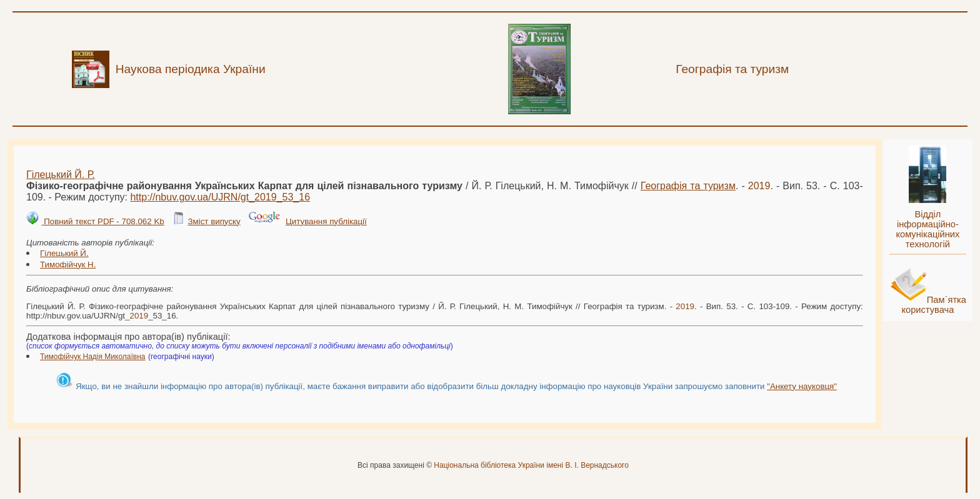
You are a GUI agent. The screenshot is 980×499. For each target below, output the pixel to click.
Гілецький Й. (64, 253)
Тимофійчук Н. (68, 264)
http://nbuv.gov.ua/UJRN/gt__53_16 (220, 197)
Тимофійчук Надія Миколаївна (93, 357)
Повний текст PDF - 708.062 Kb (102, 221)
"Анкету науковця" (802, 386)
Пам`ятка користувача (934, 305)
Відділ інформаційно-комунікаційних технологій (927, 229)
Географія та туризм (688, 186)
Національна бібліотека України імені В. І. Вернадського (531, 465)
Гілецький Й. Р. (61, 175)
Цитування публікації (326, 221)
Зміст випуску (214, 221)
